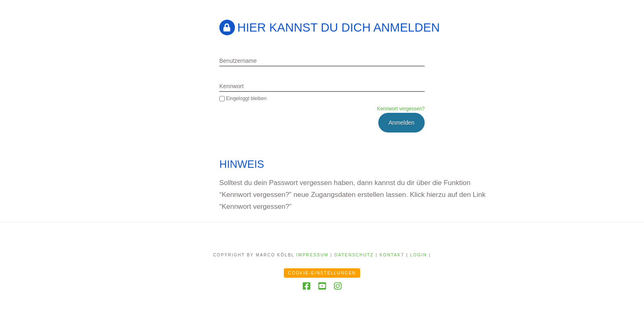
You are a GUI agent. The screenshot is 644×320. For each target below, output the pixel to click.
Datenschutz (354, 255)
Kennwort (231, 86)
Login (419, 255)
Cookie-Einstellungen (322, 273)
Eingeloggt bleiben (243, 98)
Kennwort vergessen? (401, 109)
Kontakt (392, 255)
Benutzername (238, 61)
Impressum (313, 255)
